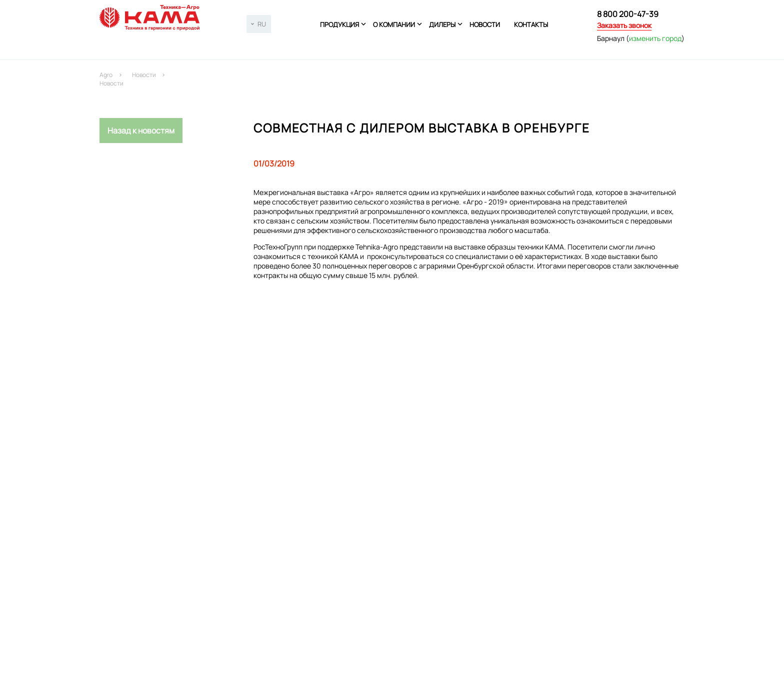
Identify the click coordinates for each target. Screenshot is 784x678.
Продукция (339, 24)
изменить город (655, 38)
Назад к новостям (141, 130)
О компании (394, 24)
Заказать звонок (624, 25)
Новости (485, 24)
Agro (106, 75)
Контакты (531, 24)
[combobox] (259, 24)
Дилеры (442, 24)
